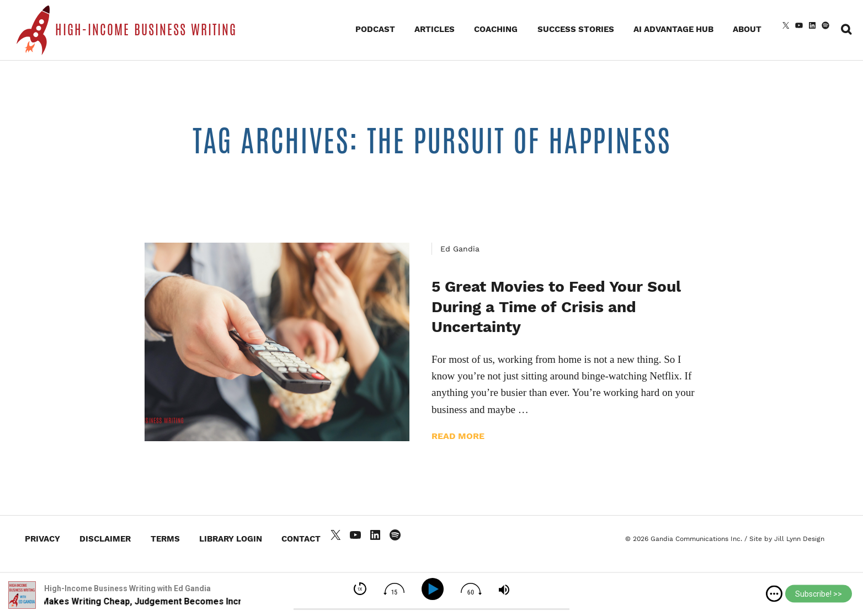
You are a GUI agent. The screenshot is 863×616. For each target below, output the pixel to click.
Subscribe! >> (819, 594)
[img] (774, 594)
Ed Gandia (460, 249)
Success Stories (576, 29)
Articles (435, 29)
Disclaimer (105, 539)
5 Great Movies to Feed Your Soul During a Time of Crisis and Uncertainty (556, 307)
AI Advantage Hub (673, 29)
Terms (165, 539)
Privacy (42, 539)
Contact (301, 539)
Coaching (496, 29)
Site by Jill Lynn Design (787, 539)
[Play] (435, 589)
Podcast (375, 29)
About (747, 29)
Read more (458, 436)
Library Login (231, 539)
